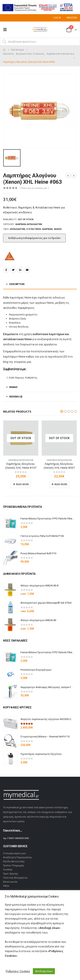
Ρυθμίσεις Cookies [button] (18, 971)
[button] (62, 411)
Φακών (58, 229)
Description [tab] (17, 284)
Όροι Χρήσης (11, 874)
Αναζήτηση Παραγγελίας (17, 857)
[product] (21, 438)
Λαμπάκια (47, 229)
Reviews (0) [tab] (16, 397)
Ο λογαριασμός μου (14, 853)
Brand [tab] (13, 387)
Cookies (8, 870)
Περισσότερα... (13, 830)
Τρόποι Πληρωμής (14, 865)
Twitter (13, 270)
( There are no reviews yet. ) (34, 188)
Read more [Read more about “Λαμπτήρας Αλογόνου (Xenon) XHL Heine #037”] (61, 484)
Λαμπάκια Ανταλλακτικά (29, 224)
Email (27, 270)
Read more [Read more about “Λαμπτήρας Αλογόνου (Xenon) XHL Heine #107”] (22, 484)
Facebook (6, 270)
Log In (57, 18)
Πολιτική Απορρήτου (15, 878)
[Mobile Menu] (6, 30)
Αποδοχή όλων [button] (44, 971)
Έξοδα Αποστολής (14, 861)
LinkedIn (20, 270)
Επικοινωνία (10, 882)
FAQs (6, 886)
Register (72, 18)
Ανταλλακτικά (18, 229)
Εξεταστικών (34, 229)
